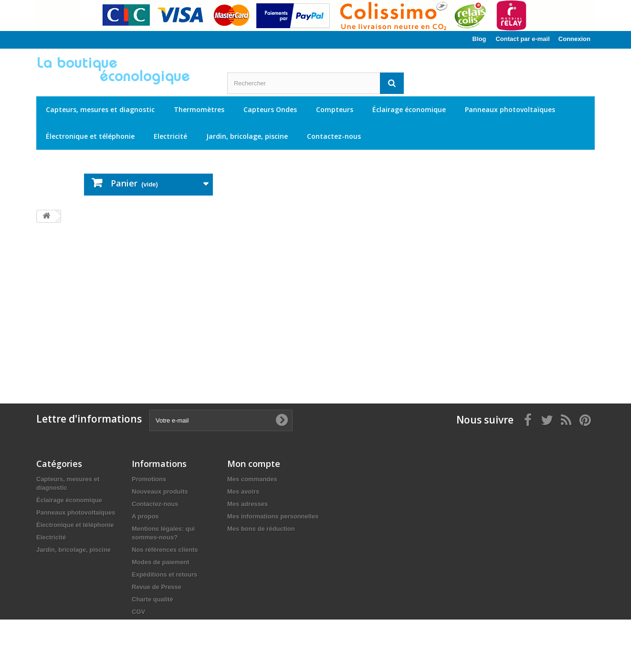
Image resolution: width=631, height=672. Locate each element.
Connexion (574, 39)
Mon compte (254, 464)
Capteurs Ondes (270, 109)
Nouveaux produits (160, 491)
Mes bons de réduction (261, 529)
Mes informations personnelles (273, 516)
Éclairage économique (409, 109)
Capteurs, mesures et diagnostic (100, 109)
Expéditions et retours (164, 574)
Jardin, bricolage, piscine (247, 136)
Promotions (149, 479)
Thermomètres (199, 109)
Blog (479, 39)
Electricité (170, 136)
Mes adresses (247, 504)
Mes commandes (252, 479)
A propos (145, 516)
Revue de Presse (157, 587)
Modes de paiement (161, 562)
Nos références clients (165, 550)
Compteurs (335, 109)
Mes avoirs (243, 491)
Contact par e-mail (522, 39)
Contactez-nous (334, 136)
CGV (138, 612)
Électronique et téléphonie (90, 136)
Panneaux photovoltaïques (510, 109)
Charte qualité (152, 599)
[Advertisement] (315, 304)
